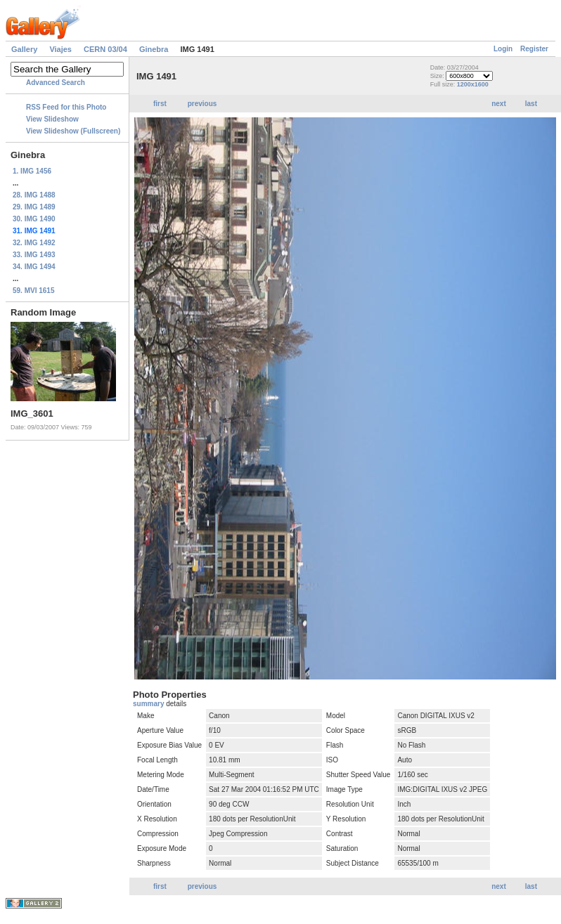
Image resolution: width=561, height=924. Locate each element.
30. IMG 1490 (34, 219)
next (499, 104)
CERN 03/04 (105, 49)
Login (503, 49)
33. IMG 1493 (34, 255)
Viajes (60, 49)
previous (202, 104)
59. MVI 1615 (33, 291)
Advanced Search (56, 83)
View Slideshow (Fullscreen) (73, 131)
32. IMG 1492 (34, 243)
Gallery (24, 49)
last (531, 104)
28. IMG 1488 (34, 195)
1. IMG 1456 (32, 171)
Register (534, 49)
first (160, 104)
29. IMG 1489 (34, 207)
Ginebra (154, 49)
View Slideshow (52, 119)
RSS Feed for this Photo (66, 107)
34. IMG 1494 (34, 267)
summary (149, 704)
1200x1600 (473, 84)
